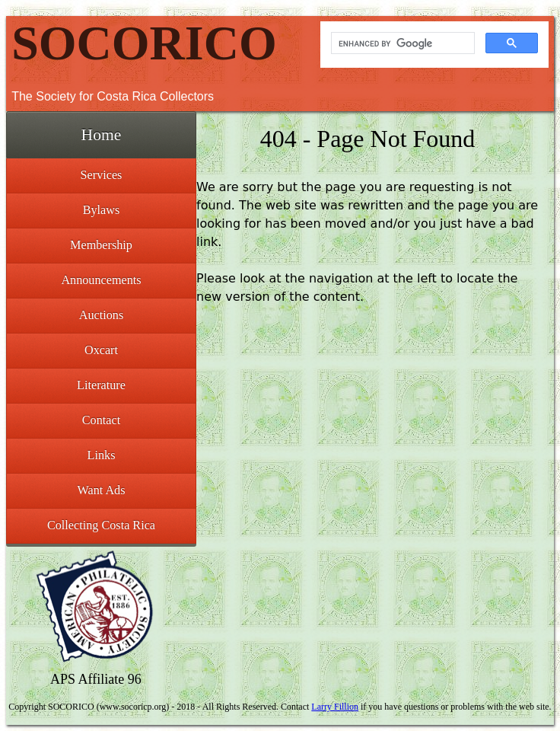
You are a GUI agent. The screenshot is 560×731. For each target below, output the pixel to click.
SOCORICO (144, 43)
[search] (401, 43)
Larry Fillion (335, 707)
